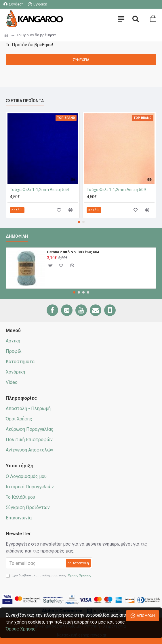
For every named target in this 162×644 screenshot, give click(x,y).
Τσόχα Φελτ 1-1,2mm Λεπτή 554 (39, 190)
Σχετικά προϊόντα (25, 101)
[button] (79, 222)
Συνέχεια (81, 60)
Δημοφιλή (17, 236)
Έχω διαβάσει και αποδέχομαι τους (49, 576)
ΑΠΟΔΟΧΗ (146, 616)
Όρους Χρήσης (21, 629)
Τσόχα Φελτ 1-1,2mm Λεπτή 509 (116, 190)
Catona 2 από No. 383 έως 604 (73, 252)
